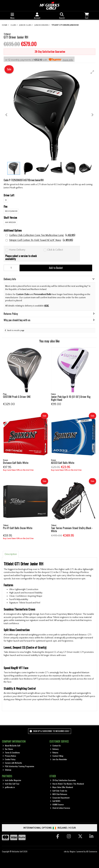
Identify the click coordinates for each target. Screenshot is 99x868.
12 (6, 200)
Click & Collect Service (60, 808)
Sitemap (7, 770)
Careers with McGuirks (12, 763)
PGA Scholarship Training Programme (18, 766)
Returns (54, 752)
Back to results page (16, 330)
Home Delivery (17, 250)
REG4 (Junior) (11, 211)
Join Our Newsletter (59, 759)
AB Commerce (92, 851)
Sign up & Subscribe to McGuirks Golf (50, 731)
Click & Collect (55, 250)
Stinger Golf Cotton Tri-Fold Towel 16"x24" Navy (41, 240)
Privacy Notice (9, 756)
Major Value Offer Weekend (61, 787)
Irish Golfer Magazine (12, 780)
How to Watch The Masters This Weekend (67, 784)
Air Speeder (10, 222)
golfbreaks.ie (9, 787)
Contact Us (55, 746)
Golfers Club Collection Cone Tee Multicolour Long (42, 235)
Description (11, 554)
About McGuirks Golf (11, 746)
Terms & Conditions (11, 752)
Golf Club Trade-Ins (59, 791)
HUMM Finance (57, 804)
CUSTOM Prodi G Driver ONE (17, 397)
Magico (73, 851)
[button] (92, 72)
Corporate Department (60, 798)
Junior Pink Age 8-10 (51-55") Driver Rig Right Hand (71, 398)
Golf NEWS (55, 801)
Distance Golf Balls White (16, 463)
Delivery (54, 749)
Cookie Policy (9, 759)
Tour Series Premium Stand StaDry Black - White (72, 529)
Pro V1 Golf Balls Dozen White (18, 528)
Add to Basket (56, 268)
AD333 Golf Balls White (63, 463)
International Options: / (50, 828)
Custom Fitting (57, 756)
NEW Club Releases (59, 794)
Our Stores (8, 749)
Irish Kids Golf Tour (11, 784)
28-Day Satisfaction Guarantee (63, 780)
